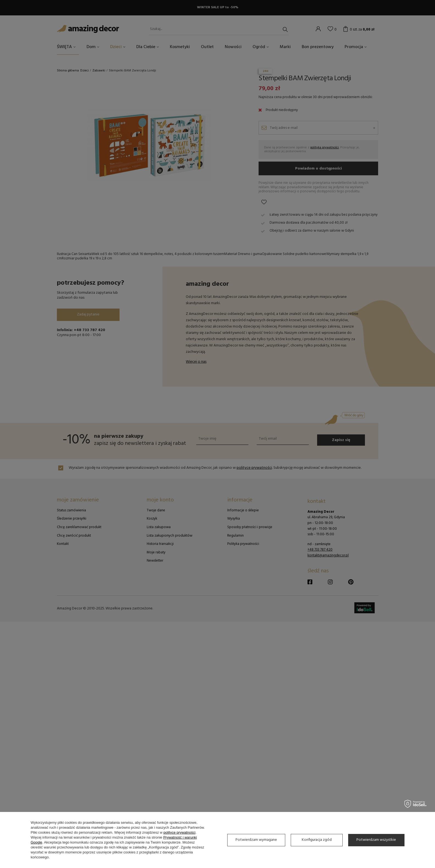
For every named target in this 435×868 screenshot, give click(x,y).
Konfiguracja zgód (317, 840)
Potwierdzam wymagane (256, 840)
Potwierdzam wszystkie (376, 840)
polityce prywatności (179, 832)
